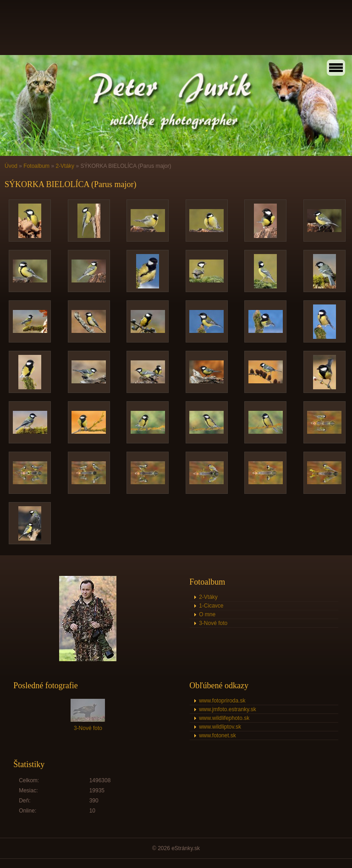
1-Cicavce (211, 606)
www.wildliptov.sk (220, 727)
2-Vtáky (65, 166)
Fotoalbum (36, 166)
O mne (207, 614)
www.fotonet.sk (217, 735)
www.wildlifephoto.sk (224, 718)
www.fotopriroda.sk (222, 701)
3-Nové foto (213, 623)
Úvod (11, 166)
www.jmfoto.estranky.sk (227, 709)
